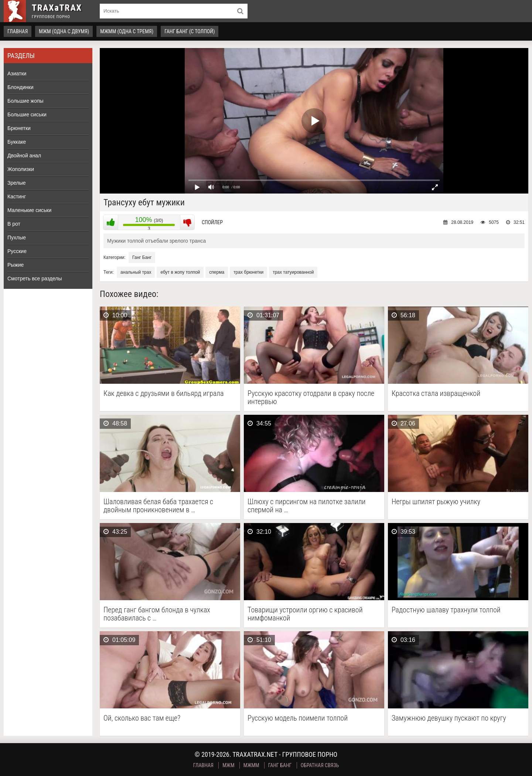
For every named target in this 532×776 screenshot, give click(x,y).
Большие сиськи (27, 114)
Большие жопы (25, 101)
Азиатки (17, 74)
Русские (17, 251)
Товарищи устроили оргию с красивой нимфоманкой (305, 614)
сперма (217, 272)
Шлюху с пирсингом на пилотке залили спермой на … (307, 506)
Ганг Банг (142, 257)
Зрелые (17, 183)
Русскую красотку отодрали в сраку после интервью (311, 397)
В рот (14, 224)
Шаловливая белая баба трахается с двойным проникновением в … (158, 506)
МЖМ (228, 765)
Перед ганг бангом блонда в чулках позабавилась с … (157, 614)
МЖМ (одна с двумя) (64, 31)
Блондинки (21, 87)
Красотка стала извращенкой (436, 394)
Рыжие (16, 265)
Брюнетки (19, 128)
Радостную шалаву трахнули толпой (446, 610)
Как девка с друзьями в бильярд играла (163, 394)
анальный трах (136, 272)
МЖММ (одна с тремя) (127, 31)
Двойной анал (24, 155)
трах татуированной (293, 272)
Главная (18, 31)
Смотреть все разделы (35, 278)
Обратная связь (320, 765)
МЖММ (251, 765)
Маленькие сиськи (29, 210)
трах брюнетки (248, 272)
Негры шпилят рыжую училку (436, 502)
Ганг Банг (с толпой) (190, 31)
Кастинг (17, 196)
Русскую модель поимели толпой (298, 718)
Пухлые (17, 237)
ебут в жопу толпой (180, 272)
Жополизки (21, 169)
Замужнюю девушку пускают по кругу (449, 718)
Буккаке (17, 142)
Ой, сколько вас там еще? (142, 718)
